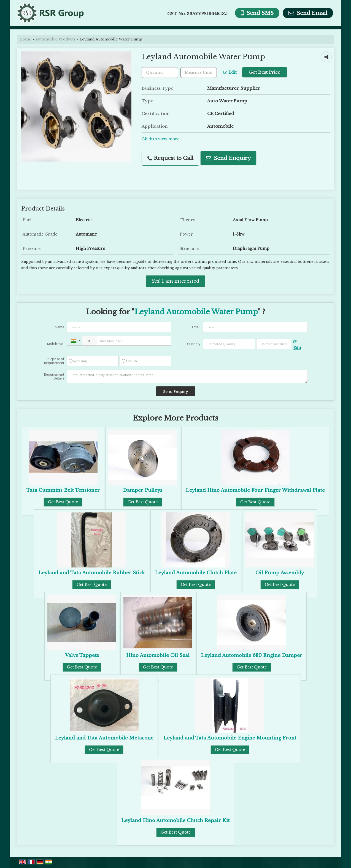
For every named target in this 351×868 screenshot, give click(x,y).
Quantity (194, 344)
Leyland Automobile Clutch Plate (196, 573)
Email (196, 327)
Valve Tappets (82, 655)
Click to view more (160, 139)
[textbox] (199, 73)
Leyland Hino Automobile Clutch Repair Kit (175, 821)
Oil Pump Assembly (280, 573)
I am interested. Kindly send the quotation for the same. (187, 376)
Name (60, 327)
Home (25, 39)
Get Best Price (265, 72)
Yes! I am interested (175, 281)
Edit (230, 73)
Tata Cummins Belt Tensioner (63, 490)
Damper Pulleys (143, 490)
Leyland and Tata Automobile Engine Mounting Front (230, 738)
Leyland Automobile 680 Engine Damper (252, 655)
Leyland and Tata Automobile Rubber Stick (92, 573)
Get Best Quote (63, 502)
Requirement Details (54, 376)
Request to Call (170, 158)
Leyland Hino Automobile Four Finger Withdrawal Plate (255, 490)
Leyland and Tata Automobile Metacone (104, 738)
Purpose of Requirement (54, 361)
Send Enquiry (228, 158)
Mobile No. (56, 344)
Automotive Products (55, 39)
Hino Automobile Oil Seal (158, 655)
